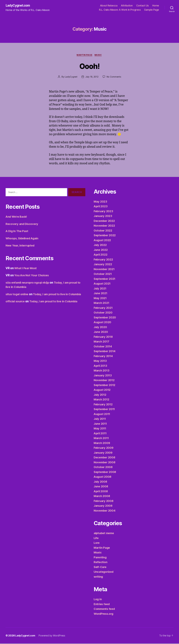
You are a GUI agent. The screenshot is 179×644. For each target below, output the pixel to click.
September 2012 (105, 386)
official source (16, 306)
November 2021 (105, 270)
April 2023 (101, 207)
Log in (98, 600)
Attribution (127, 6)
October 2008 (104, 468)
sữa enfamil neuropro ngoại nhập (28, 283)
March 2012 (102, 400)
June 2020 (101, 332)
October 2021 (103, 274)
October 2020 (103, 313)
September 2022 (106, 236)
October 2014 (103, 347)
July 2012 (101, 395)
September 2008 (106, 472)
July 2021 (101, 289)
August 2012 (103, 390)
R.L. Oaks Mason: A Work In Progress (120, 10)
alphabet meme (105, 534)
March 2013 (102, 371)
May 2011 (100, 429)
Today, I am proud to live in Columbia (56, 306)
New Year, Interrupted (21, 246)
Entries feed (102, 605)
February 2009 (104, 448)
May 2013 (100, 361)
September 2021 (105, 279)
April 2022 (101, 255)
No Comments (114, 77)
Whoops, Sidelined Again (23, 239)
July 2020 (101, 328)
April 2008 (101, 492)
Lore (97, 543)
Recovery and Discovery (23, 224)
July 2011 (100, 419)
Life (96, 539)
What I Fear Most (26, 269)
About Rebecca (109, 6)
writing (99, 577)
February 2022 (104, 260)
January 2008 (103, 506)
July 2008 (101, 482)
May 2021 (100, 299)
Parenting (100, 558)
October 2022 (103, 231)
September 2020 (106, 318)
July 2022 (101, 245)
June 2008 (101, 487)
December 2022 (105, 221)
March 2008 (102, 497)
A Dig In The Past (17, 232)
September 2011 (105, 410)
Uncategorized (104, 572)
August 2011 (103, 415)
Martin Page (84, 55)
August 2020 (103, 323)
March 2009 (102, 443)
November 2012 (105, 381)
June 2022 (101, 250)
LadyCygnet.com (19, 6)
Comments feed (105, 609)
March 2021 (102, 303)
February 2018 (104, 337)
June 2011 (101, 424)
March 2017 (102, 342)
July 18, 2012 (92, 77)
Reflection (101, 563)
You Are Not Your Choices (32, 276)
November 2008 (105, 463)
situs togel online (18, 295)
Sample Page (152, 10)
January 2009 (103, 453)
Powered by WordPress (53, 636)
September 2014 (105, 352)
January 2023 (103, 216)
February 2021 (104, 308)
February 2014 (104, 357)
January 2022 (103, 265)
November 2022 (105, 226)
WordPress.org (104, 614)
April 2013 (101, 366)
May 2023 (101, 202)
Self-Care (100, 568)
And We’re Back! (17, 217)
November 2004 (105, 511)
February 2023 (104, 212)
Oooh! (90, 66)
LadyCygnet (71, 77)
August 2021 (103, 284)
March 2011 (102, 439)
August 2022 (103, 241)
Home (156, 6)
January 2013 (103, 376)
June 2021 (101, 294)
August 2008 (103, 477)
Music (99, 55)
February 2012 (104, 405)
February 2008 (104, 501)
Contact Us (143, 6)
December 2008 (105, 458)
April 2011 (101, 434)
